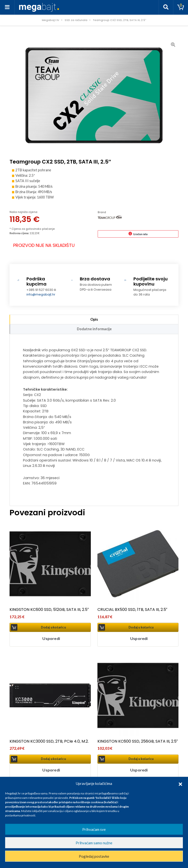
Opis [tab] (94, 319)
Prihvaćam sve (94, 829)
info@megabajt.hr (41, 294)
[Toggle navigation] (7, 7)
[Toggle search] (166, 7)
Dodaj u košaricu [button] (53, 627)
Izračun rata (140, 234)
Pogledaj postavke (94, 856)
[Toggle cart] (181, 7)
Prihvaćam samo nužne (94, 843)
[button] (180, 783)
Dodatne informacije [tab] (94, 329)
